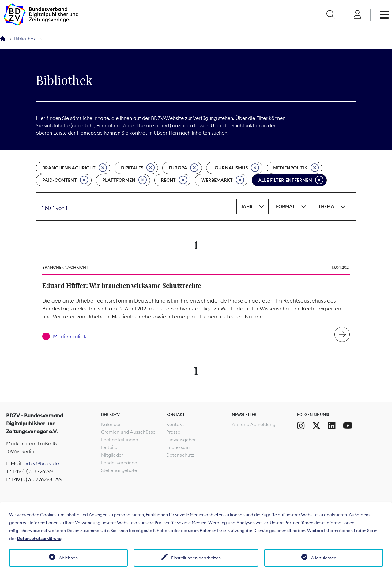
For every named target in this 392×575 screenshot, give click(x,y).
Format (285, 206)
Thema (326, 206)
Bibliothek (25, 39)
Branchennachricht (75, 168)
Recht (174, 180)
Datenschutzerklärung (39, 539)
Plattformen (124, 180)
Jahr (247, 206)
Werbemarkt (223, 180)
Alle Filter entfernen (291, 180)
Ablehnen (68, 558)
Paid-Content (65, 180)
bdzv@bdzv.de (41, 463)
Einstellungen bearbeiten (196, 558)
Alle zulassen (324, 558)
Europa (184, 168)
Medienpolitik (296, 168)
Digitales (138, 168)
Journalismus (236, 168)
